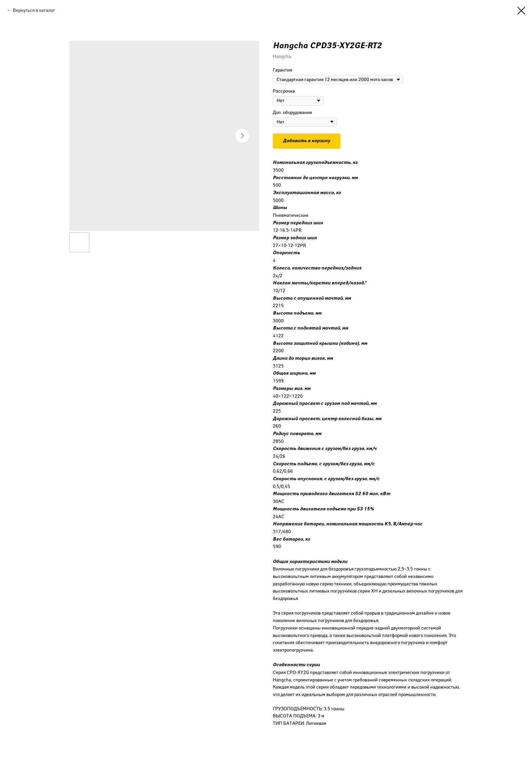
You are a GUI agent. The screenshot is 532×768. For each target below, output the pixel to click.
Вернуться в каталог (34, 10)
